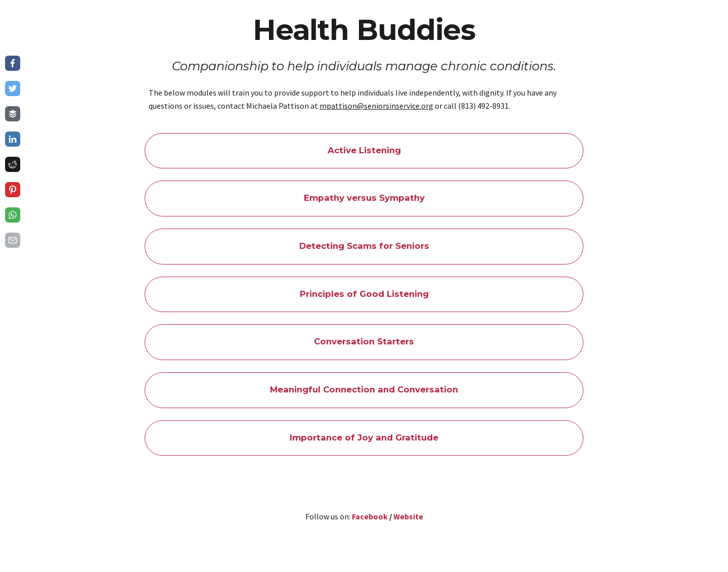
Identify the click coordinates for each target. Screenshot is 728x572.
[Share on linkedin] (13, 139)
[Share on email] (13, 240)
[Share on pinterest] (13, 190)
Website (408, 516)
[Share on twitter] (13, 89)
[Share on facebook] (13, 63)
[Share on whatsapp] (13, 215)
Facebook (370, 516)
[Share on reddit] (13, 164)
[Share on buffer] (13, 114)
